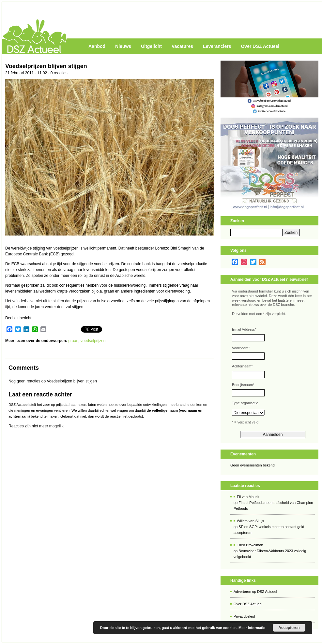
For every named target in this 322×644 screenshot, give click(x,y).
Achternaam (242, 366)
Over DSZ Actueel (260, 46)
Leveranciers (217, 46)
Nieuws (123, 46)
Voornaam (241, 348)
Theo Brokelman (250, 545)
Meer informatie (252, 628)
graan (73, 341)
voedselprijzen (93, 341)
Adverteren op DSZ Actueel (255, 592)
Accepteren (289, 628)
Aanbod (97, 46)
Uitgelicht (151, 46)
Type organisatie (245, 403)
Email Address (244, 329)
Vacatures (182, 46)
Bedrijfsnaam (243, 385)
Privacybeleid (244, 616)
